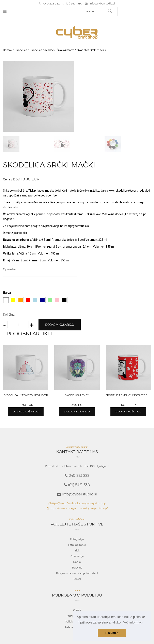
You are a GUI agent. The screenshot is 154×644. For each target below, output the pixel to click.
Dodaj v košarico (60, 325)
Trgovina (77, 567)
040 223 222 (50, 3)
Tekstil (77, 579)
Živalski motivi (65, 50)
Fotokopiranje (77, 545)
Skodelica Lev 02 (77, 395)
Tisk (77, 550)
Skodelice (21, 50)
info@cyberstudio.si (100, 3)
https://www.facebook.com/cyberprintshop (77, 503)
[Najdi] (110, 11)
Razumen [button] (112, 633)
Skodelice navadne (42, 50)
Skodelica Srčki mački (91, 50)
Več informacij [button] (133, 622)
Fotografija (77, 539)
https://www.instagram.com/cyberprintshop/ (77, 508)
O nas (77, 610)
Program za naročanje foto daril (77, 573)
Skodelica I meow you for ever (26, 395)
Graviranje (77, 556)
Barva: (7, 293)
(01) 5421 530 (72, 3)
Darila (77, 562)
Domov (8, 50)
